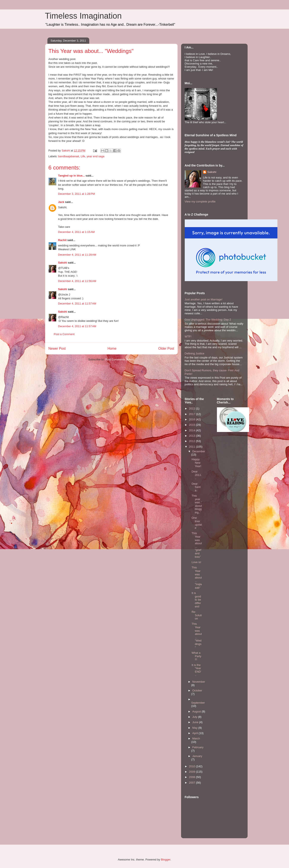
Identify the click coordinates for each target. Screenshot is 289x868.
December (199, 451)
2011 (193, 447)
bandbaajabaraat (69, 156)
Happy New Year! (196, 463)
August (197, 711)
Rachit (62, 240)
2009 (193, 772)
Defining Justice (195, 353)
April (195, 733)
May (195, 728)
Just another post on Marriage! (204, 299)
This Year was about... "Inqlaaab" (197, 578)
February (198, 747)
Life (83, 156)
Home (112, 349)
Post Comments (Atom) (120, 359)
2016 (193, 419)
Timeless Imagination (83, 16)
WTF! (188, 337)
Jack (61, 202)
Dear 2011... (197, 475)
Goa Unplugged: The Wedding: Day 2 (208, 320)
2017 (193, 414)
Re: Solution (197, 615)
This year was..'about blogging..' (197, 504)
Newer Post (57, 349)
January (197, 756)
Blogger (166, 860)
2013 (193, 436)
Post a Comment (64, 334)
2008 (193, 777)
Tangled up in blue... (72, 176)
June (196, 722)
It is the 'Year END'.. (196, 670)
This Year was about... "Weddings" (197, 636)
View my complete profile (200, 202)
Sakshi (63, 263)
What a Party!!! (196, 656)
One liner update (197, 523)
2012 (193, 441)
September (198, 703)
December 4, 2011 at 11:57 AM (77, 304)
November (199, 682)
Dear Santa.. (196, 487)
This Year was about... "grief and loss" (197, 545)
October (197, 690)
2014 (193, 430)
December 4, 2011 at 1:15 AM (76, 232)
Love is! (196, 562)
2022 (193, 409)
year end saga (95, 156)
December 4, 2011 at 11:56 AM (77, 281)
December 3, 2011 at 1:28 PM (77, 194)
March (196, 738)
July (195, 717)
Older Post (166, 349)
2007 (193, 783)
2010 (193, 766)
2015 (193, 425)
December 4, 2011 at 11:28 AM (77, 255)
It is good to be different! (196, 600)
